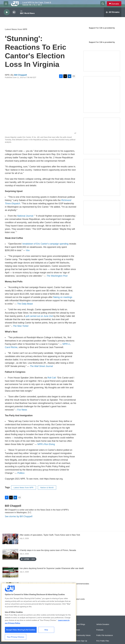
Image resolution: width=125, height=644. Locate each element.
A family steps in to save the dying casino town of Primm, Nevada (48, 550)
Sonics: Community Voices (80, 635)
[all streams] (113, 12)
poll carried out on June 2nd (39, 316)
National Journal (25, 216)
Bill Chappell (21, 75)
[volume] (14, 12)
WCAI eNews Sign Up (79, 641)
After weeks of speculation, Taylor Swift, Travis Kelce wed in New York (50, 535)
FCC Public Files (103, 641)
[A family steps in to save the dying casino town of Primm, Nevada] (10, 554)
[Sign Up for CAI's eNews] (102, 136)
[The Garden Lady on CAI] (102, 95)
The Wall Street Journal (41, 366)
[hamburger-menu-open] (6, 4)
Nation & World (47, 488)
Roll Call (52, 378)
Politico (21, 473)
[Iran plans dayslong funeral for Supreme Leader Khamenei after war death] (10, 572)
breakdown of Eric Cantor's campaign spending (45, 244)
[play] (7, 12)
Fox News (22, 410)
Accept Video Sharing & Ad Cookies (21, 630)
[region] (39, 612)
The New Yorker (21, 326)
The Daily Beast (25, 304)
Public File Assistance (105, 635)
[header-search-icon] (103, 4)
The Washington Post (57, 276)
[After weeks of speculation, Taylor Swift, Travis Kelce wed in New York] (10, 539)
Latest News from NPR (16, 29)
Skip (46, 630)
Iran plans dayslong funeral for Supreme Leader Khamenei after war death (52, 568)
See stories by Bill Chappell (19, 516)
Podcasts (100, 630)
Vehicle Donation (103, 624)
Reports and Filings (78, 624)
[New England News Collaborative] (102, 177)
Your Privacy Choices (16, 637)
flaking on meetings (63, 297)
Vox (28, 250)
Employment (75, 630)
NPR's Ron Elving (46, 444)
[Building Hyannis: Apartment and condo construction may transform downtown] (102, 213)
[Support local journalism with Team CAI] (102, 61)
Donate (115, 4)
